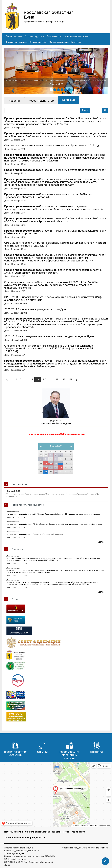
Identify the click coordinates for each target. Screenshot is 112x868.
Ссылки (15, 599)
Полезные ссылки (14, 832)
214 (38, 379)
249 (70, 379)
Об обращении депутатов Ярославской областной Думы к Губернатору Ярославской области (54, 271)
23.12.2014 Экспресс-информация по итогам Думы (36, 309)
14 (46, 463)
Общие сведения (14, 36)
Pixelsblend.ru (101, 848)
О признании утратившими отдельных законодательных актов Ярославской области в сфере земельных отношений (53, 208)
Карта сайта (78, 832)
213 (31, 379)
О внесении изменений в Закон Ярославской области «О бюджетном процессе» (55, 232)
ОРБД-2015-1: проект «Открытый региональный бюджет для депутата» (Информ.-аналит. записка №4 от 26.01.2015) (56, 244)
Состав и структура (34, 36)
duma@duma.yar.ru (16, 854)
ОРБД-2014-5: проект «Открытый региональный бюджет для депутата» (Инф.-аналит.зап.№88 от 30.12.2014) (54, 299)
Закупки (42, 752)
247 (56, 379)
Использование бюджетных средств (69, 755)
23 (56, 467)
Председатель (56, 421)
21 (46, 467)
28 (46, 472)
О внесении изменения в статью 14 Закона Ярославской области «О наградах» (48, 196)
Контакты (76, 42)
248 (63, 379)
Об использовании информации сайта (25, 838)
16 (56, 463)
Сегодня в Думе (19, 484)
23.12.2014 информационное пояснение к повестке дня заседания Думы (49, 336)
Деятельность (54, 36)
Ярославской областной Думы (56, 424)
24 (61, 467)
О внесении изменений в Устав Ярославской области (55, 170)
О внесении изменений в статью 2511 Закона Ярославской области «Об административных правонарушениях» (54, 514)
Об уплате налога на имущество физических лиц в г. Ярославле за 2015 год (52, 146)
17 (61, 463)
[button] (105, 110)
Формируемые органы (16, 42)
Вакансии (96, 752)
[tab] (14, 101)
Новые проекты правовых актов (28, 505)
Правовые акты (19, 549)
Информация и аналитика (76, 36)
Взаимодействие (38, 42)
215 (45, 379)
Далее (102, 542)
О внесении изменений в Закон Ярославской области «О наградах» (35, 534)
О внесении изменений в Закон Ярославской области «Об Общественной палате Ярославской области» (55, 220)
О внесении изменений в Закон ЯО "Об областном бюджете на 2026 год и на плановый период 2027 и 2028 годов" (54, 524)
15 (51, 463)
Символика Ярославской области (43, 832)
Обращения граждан (59, 42)
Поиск (66, 832)
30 (56, 472)
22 (51, 467)
